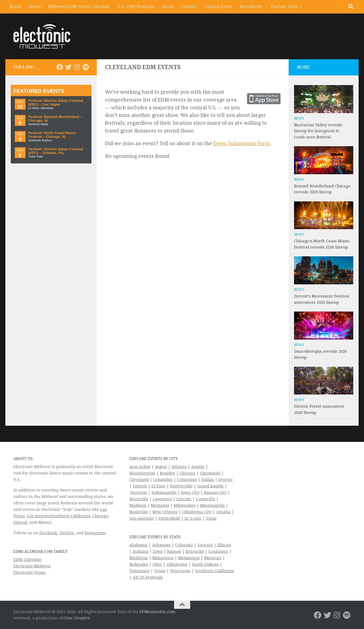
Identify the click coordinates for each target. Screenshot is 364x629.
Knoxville (139, 499)
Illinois (224, 545)
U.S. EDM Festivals (136, 7)
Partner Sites (284, 7)
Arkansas (161, 545)
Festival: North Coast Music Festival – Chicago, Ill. (52, 135)
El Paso (158, 486)
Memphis (160, 505)
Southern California (215, 571)
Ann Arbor (140, 467)
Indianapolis (164, 492)
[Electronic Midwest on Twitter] (68, 67)
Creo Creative (77, 618)
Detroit (20, 522)
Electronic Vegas (29, 572)
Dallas (208, 480)
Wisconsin (180, 571)
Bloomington (142, 473)
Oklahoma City (197, 512)
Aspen (161, 467)
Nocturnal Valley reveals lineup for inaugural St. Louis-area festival (318, 131)
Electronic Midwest (32, 566)
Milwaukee (185, 505)
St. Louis (193, 518)
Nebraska (139, 564)
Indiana (141, 551)
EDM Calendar (27, 560)
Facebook (48, 533)
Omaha (223, 512)
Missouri (213, 558)
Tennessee (139, 571)
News (35, 7)
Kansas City (215, 492)
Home (15, 7)
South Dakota (205, 564)
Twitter (67, 533)
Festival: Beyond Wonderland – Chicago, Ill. (55, 119)
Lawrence (162, 499)
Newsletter (252, 7)
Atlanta (179, 467)
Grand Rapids (210, 486)
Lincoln (184, 499)
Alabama (138, 545)
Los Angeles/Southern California (59, 516)
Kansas (174, 551)
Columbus (187, 480)
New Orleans (165, 512)
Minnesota (163, 558)
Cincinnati (210, 473)
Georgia (205, 545)
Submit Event (219, 7)
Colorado (184, 545)
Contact (189, 7)
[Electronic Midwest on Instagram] (77, 67)
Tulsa (211, 518)
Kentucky (195, 551)
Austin (198, 467)
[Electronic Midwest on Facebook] (60, 67)
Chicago (100, 516)
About (168, 7)
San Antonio (142, 518)
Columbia (163, 480)
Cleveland (139, 480)
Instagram (95, 533)
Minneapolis (212, 505)
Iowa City (190, 492)
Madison (138, 505)
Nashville (139, 512)
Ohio (157, 564)
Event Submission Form (242, 143)
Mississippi (189, 558)
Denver (226, 480)
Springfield (169, 518)
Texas (160, 571)
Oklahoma (177, 564)
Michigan (139, 558)
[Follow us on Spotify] (86, 67)
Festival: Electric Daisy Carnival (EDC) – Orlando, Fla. (56, 151)
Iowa (158, 551)
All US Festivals (148, 577)
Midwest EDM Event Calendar (79, 7)
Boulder (167, 473)
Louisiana (218, 551)
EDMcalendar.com (158, 612)
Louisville (206, 499)
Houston (139, 492)
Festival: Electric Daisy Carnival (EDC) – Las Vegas (56, 102)
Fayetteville (181, 486)
